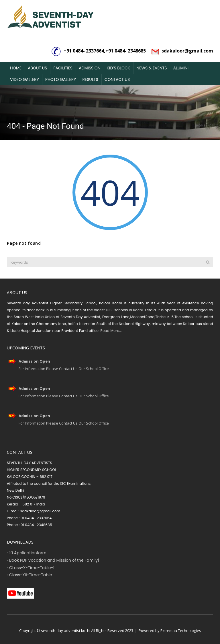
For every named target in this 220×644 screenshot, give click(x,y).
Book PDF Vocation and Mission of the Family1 (54, 560)
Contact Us (117, 79)
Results (90, 79)
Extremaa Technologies (181, 631)
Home (16, 68)
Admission (90, 68)
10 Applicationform (28, 553)
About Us (37, 68)
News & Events (152, 68)
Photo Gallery (61, 79)
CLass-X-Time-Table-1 (32, 567)
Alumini (181, 68)
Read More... (110, 331)
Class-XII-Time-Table (31, 575)
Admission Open (34, 361)
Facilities (63, 68)
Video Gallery (24, 79)
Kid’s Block (119, 68)
